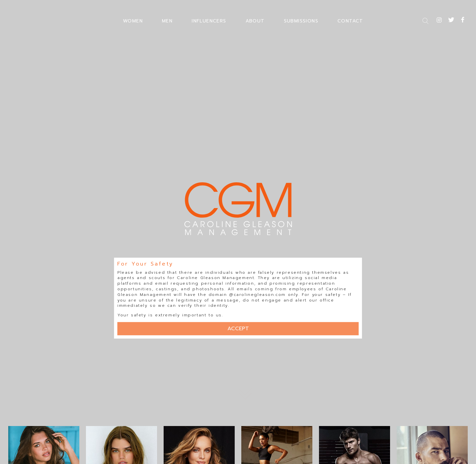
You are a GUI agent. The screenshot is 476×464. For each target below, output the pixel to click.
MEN (167, 21)
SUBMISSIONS (301, 21)
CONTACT (350, 21)
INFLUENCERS (209, 21)
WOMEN (133, 21)
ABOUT (255, 21)
